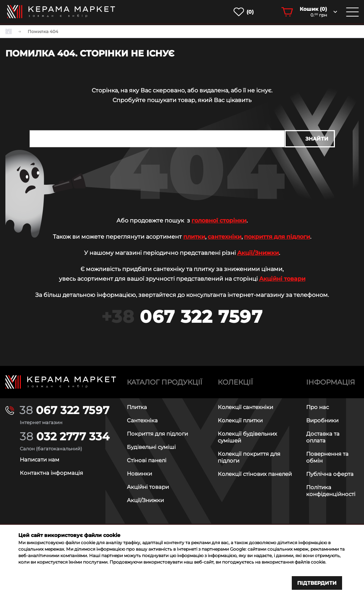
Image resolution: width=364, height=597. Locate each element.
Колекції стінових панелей (255, 474)
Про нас (317, 407)
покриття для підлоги (277, 237)
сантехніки (225, 237)
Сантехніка (142, 420)
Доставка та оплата (323, 437)
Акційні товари (282, 279)
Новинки (139, 473)
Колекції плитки (240, 420)
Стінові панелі (147, 460)
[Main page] (61, 382)
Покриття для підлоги (157, 433)
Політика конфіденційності (331, 490)
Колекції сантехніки (245, 407)
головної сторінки (219, 221)
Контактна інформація (51, 472)
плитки (194, 237)
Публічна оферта (330, 474)
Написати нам (40, 459)
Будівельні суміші (151, 447)
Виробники (322, 420)
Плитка (137, 407)
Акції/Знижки (258, 253)
